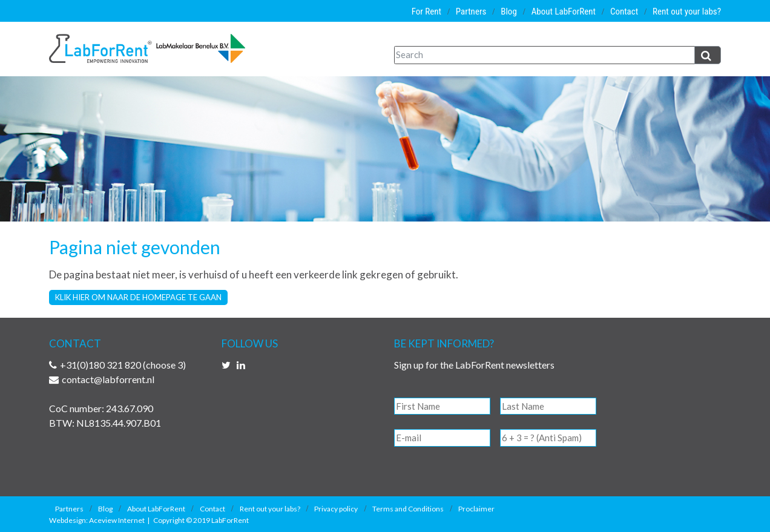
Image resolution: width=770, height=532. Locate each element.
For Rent (426, 11)
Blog (509, 11)
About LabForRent (564, 11)
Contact (624, 11)
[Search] (545, 55)
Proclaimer (476, 509)
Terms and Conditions (408, 509)
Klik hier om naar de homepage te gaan (138, 297)
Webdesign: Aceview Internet (97, 520)
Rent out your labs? (687, 11)
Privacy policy (336, 509)
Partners (471, 11)
